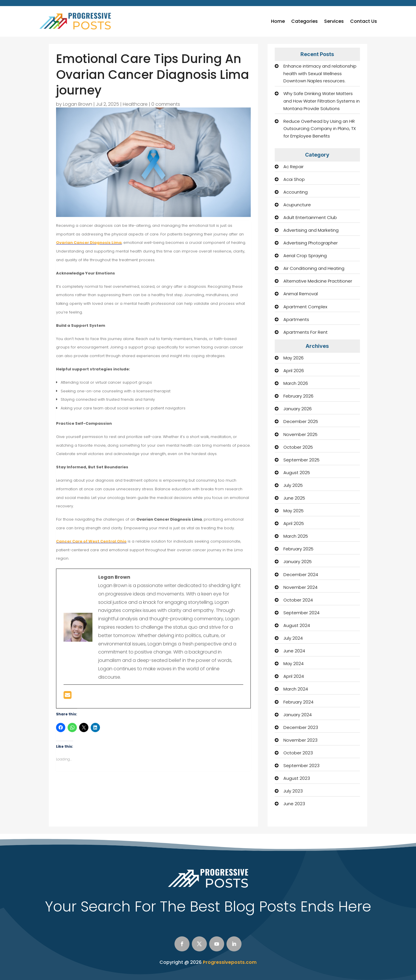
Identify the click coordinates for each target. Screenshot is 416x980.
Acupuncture (297, 205)
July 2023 (293, 791)
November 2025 (300, 434)
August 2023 (297, 778)
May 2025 (294, 511)
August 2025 (297, 473)
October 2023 (298, 753)
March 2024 (296, 689)
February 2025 (298, 549)
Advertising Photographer (311, 243)
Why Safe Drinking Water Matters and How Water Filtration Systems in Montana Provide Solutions (322, 101)
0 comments (166, 104)
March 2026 (296, 383)
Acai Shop (294, 179)
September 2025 (301, 460)
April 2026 (294, 371)
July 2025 (293, 485)
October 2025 (298, 447)
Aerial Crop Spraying (305, 256)
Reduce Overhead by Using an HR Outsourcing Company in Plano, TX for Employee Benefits (320, 129)
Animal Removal (301, 294)
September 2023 (301, 765)
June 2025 (294, 498)
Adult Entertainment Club (310, 217)
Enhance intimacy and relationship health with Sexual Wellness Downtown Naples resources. (320, 73)
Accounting (296, 192)
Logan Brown (78, 104)
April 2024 (294, 676)
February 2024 (298, 702)
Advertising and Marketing (311, 230)
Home (278, 21)
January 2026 (298, 409)
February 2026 (298, 396)
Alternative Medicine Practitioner (318, 281)
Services (334, 21)
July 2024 (293, 638)
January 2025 (298, 562)
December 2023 (301, 727)
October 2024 (298, 600)
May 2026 (294, 358)
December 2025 (301, 421)
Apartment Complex (305, 307)
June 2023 (294, 804)
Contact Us (364, 21)
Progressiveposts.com (230, 962)
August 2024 (297, 625)
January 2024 (298, 715)
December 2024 (301, 575)
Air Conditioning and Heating (314, 268)
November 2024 (300, 587)
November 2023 (300, 740)
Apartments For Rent (305, 332)
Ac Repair (294, 167)
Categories (304, 21)
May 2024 (294, 663)
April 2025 (294, 523)
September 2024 (301, 613)
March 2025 (296, 536)
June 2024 (294, 651)
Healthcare (135, 104)
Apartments (296, 319)
